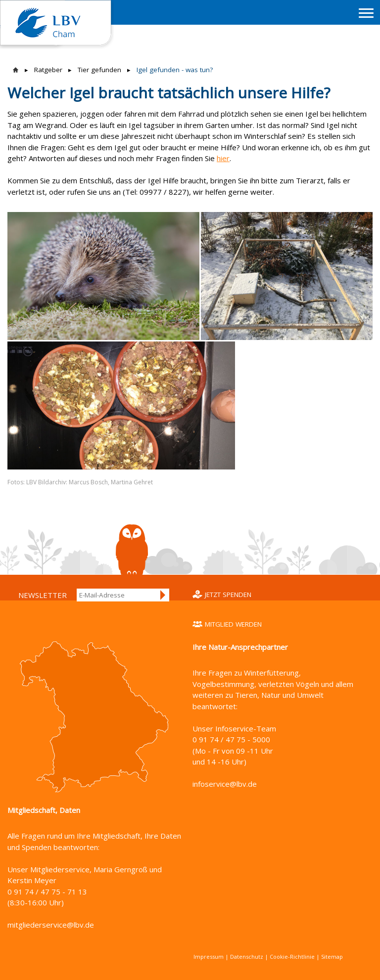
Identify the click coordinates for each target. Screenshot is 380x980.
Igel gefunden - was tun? (175, 70)
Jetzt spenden (228, 595)
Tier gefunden (99, 70)
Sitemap (332, 957)
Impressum (209, 957)
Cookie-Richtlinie (292, 957)
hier (223, 158)
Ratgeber (48, 70)
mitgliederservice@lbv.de (51, 925)
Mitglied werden (233, 624)
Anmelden (163, 595)
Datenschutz (247, 957)
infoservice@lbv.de (225, 784)
